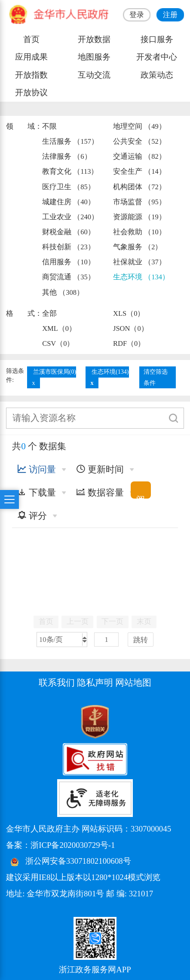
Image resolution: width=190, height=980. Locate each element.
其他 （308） (63, 292)
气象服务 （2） (138, 247)
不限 (49, 126)
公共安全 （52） (139, 141)
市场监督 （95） (139, 202)
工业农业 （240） (70, 217)
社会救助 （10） (139, 232)
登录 (137, 15)
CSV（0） (58, 343)
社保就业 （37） (139, 262)
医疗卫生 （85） (69, 187)
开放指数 (31, 75)
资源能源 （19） (139, 217)
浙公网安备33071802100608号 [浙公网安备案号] (78, 861)
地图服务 (94, 57)
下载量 (37, 493)
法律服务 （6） (67, 156)
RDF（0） (129, 343)
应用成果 (31, 57)
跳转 (141, 640)
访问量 (37, 469)
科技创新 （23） (69, 247)
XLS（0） (129, 313)
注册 (170, 15)
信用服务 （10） (69, 262)
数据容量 (100, 493)
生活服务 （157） (70, 141)
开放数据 (94, 39)
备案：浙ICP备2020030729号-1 (60, 845)
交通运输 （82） (139, 156)
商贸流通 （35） (69, 277)
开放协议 (31, 92)
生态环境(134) (110, 372)
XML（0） (59, 328)
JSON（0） (131, 328)
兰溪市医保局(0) (55, 372)
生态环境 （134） (141, 277)
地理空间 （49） (139, 126)
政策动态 (157, 75)
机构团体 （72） (139, 187)
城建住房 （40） (69, 202)
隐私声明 (95, 683)
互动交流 (94, 75)
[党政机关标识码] (28, 721)
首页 (31, 39)
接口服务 (157, 39)
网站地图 (133, 683)
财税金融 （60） (69, 232)
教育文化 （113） (70, 171)
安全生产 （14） (139, 171)
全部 (49, 313)
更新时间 (100, 469)
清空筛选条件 (156, 377)
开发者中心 (157, 57)
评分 (32, 516)
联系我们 (57, 683)
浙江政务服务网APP (95, 969)
